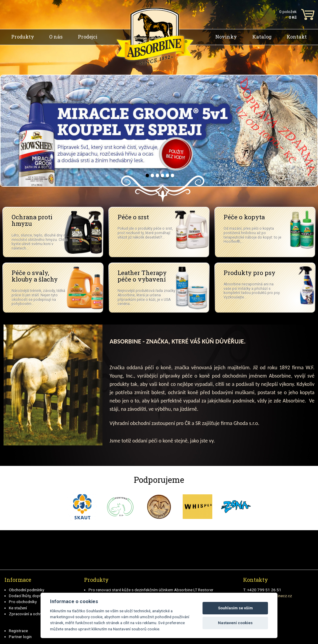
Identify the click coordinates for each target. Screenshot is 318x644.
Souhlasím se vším (235, 608)
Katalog (262, 37)
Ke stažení (18, 608)
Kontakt (297, 37)
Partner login (20, 637)
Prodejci (88, 37)
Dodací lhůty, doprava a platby (35, 596)
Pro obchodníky (23, 602)
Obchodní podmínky (27, 590)
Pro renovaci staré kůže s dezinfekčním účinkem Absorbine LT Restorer (151, 590)
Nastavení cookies (235, 623)
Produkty (23, 37)
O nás (56, 37)
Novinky (226, 37)
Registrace (18, 631)
